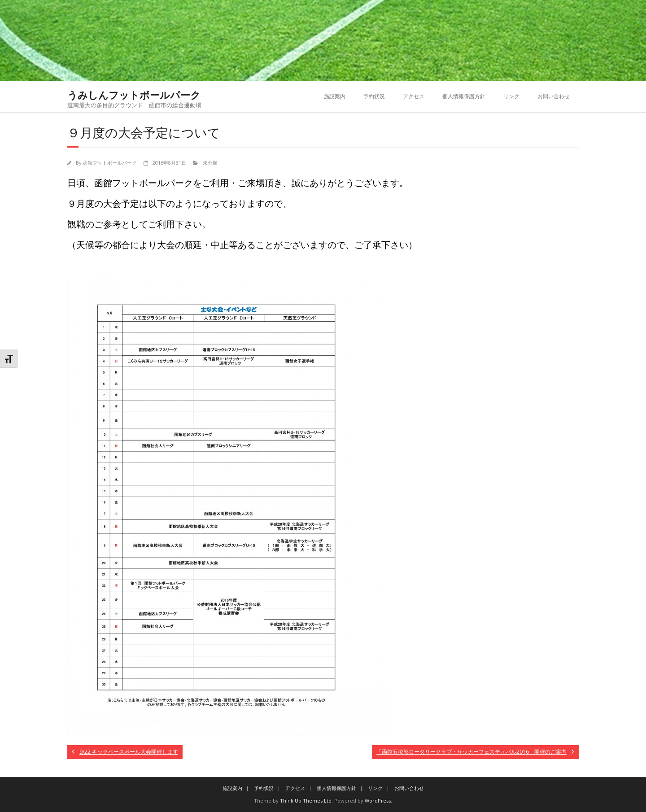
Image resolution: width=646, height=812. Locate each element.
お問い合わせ (554, 96)
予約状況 (374, 96)
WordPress (378, 801)
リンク (511, 96)
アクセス (414, 96)
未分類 (210, 163)
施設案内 (335, 96)
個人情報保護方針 (464, 96)
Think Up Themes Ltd (306, 801)
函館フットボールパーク (110, 163)
